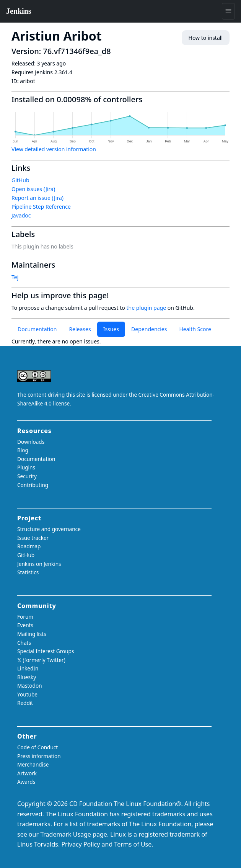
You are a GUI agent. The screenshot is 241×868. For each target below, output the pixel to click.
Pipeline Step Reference (41, 207)
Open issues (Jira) (33, 189)
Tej (15, 277)
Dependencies (149, 329)
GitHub (20, 180)
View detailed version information (54, 149)
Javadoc (21, 215)
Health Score (195, 329)
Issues (111, 329)
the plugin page (146, 308)
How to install (206, 38)
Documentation (37, 329)
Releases (80, 329)
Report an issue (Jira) (37, 198)
